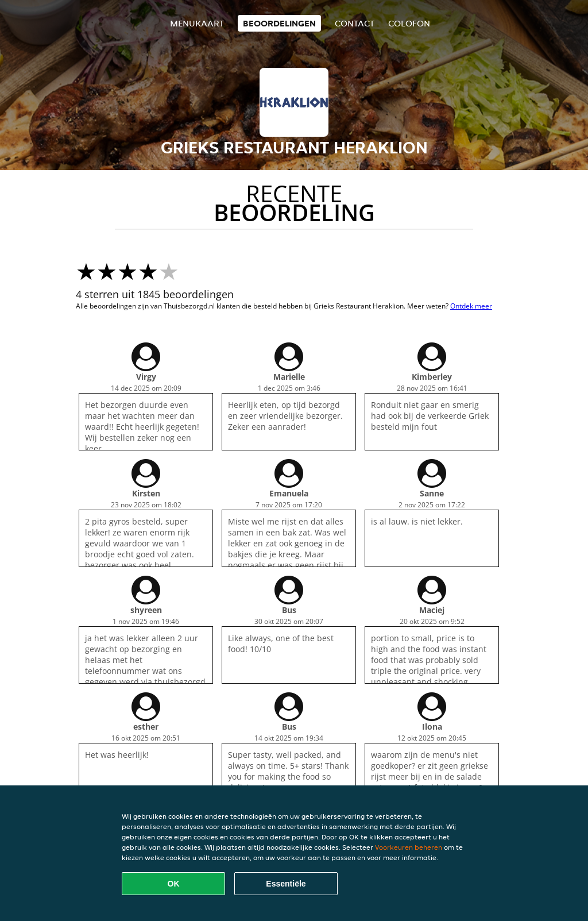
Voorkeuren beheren (409, 847)
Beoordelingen (279, 23)
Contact (355, 23)
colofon (409, 23)
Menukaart (197, 23)
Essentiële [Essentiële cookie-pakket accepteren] (286, 884)
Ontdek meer (471, 306)
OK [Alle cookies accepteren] (174, 884)
